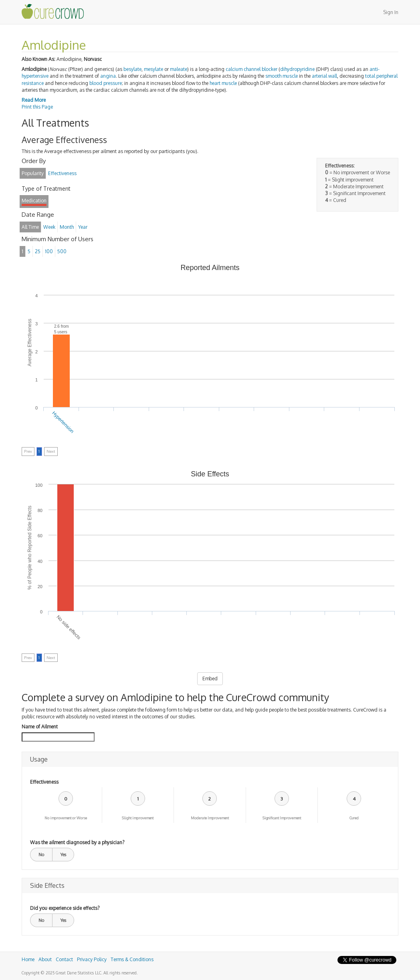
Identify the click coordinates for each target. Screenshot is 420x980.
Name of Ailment (40, 727)
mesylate (153, 69)
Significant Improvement (282, 818)
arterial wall (324, 76)
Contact (64, 959)
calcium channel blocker (251, 69)
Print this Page (37, 107)
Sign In (391, 12)
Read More (34, 100)
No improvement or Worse (66, 818)
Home (28, 959)
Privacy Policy (92, 959)
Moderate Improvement (210, 818)
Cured (354, 818)
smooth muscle (282, 76)
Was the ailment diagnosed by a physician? (77, 842)
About (45, 959)
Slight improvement (138, 818)
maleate (179, 69)
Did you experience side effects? (65, 908)
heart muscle (223, 83)
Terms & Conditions (132, 959)
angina (108, 76)
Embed (210, 679)
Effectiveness (44, 782)
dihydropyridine (297, 69)
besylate (132, 69)
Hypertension (63, 422)
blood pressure (106, 83)
